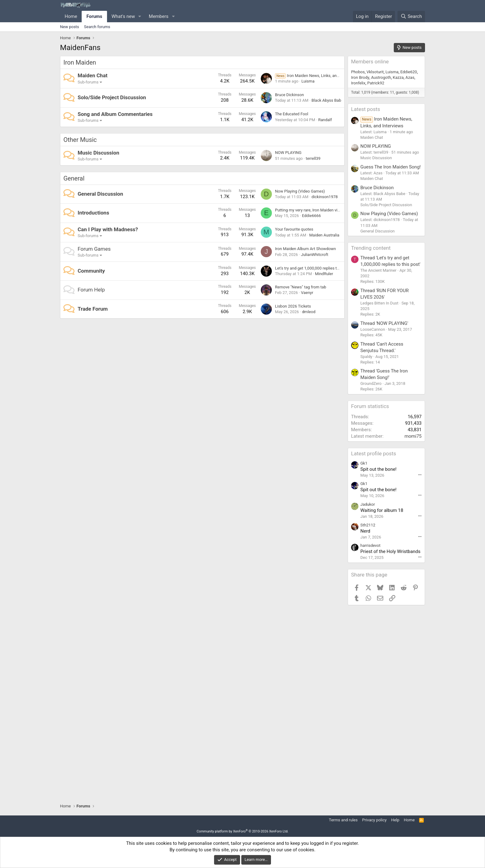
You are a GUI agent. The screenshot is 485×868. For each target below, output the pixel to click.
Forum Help (91, 290)
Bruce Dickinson (289, 95)
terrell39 (313, 158)
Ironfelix (358, 83)
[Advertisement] (386, 704)
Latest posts (366, 109)
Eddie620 (409, 72)
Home (71, 16)
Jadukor (368, 504)
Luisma (308, 81)
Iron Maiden (80, 62)
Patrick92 (376, 83)
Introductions (93, 213)
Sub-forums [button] (88, 82)
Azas (410, 77)
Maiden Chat (92, 75)
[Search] (411, 17)
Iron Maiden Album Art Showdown (305, 249)
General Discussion (100, 194)
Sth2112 (368, 525)
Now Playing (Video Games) (300, 191)
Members (159, 16)
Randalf (325, 120)
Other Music (80, 140)
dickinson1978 (325, 197)
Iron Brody (360, 77)
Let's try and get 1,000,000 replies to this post (315, 268)
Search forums (97, 27)
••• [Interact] (420, 475)
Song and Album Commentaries (115, 114)
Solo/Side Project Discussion (112, 97)
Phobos (358, 72)
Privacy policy (374, 820)
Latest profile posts (374, 453)
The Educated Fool (292, 114)
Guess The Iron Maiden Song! (391, 167)
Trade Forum (93, 309)
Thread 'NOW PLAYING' (384, 323)
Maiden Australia (324, 235)
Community (91, 271)
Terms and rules (343, 820)
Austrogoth (381, 77)
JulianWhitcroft (315, 255)
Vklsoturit (375, 72)
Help (395, 820)
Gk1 (364, 463)
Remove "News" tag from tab (300, 287)
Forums (94, 16)
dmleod (309, 312)
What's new (123, 16)
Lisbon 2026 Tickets (293, 306)
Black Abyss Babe (327, 100)
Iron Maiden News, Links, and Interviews (317, 76)
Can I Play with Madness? (108, 229)
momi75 (413, 436)
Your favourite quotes (294, 229)
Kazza (398, 77)
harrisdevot (370, 545)
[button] (140, 17)
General (74, 178)
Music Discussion (98, 153)
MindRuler (324, 274)
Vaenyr (307, 293)
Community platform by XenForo (243, 831)
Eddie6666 (311, 216)
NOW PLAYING (288, 153)
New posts (70, 27)
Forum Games (94, 249)
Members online (370, 62)
